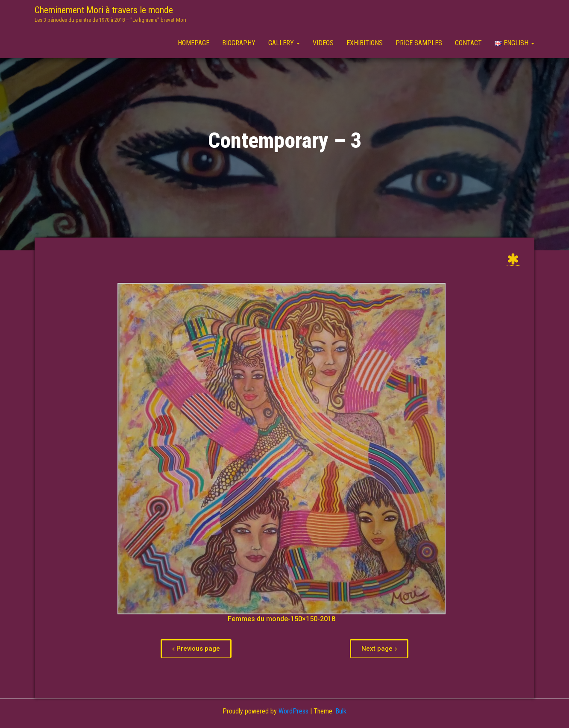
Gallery (284, 43)
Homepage (194, 43)
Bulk (341, 711)
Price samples (419, 43)
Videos (323, 43)
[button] (196, 649)
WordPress (293, 711)
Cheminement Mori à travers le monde (104, 10)
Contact (468, 43)
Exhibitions (365, 43)
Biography (239, 43)
